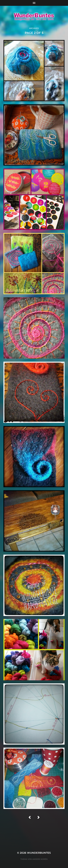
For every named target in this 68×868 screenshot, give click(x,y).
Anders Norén (40, 859)
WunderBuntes (39, 853)
